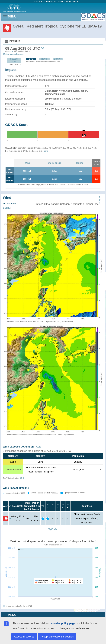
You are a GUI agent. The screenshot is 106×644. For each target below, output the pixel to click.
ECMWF (58, 59)
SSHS (6, 208)
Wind (27, 163)
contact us (51, 1)
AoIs (39, 447)
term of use (39, 1)
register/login (64, 1)
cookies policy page (63, 623)
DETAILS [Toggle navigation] (13, 41)
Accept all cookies (24, 637)
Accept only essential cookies (57, 637)
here (46, 151)
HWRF (45, 59)
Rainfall (80, 163)
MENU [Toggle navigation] (10, 17)
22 (10, 518)
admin (75, 1)
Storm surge (54, 163)
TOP (100, 200)
